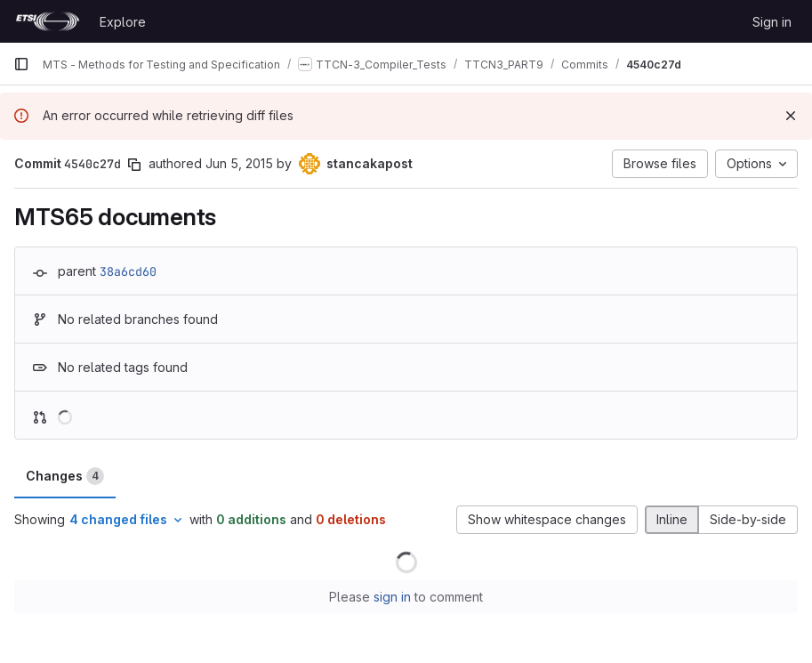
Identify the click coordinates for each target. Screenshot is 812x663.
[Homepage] (48, 21)
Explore (123, 22)
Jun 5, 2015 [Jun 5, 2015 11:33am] (239, 163)
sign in (392, 597)
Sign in (772, 22)
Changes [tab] (65, 476)
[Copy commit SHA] (134, 165)
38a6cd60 (128, 271)
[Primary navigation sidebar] (21, 64)
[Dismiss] (791, 116)
